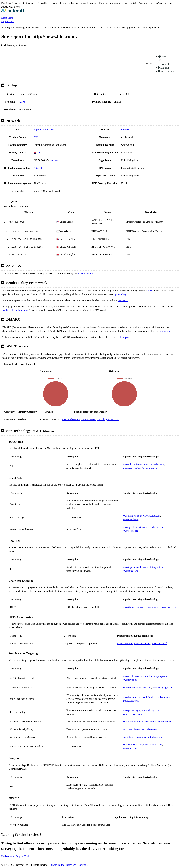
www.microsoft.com (133, 464)
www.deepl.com (130, 519)
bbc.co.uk (126, 130)
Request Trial (22, 856)
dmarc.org (165, 331)
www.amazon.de (163, 722)
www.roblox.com (152, 516)
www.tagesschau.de (132, 567)
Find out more (8, 856)
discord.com (145, 688)
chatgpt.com (129, 737)
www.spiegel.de (130, 571)
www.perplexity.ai (131, 710)
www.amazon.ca (142, 643)
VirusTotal (53, 160)
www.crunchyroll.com (153, 527)
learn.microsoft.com (132, 714)
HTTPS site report (86, 274)
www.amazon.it (130, 722)
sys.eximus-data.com (154, 464)
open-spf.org (120, 294)
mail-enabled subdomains (15, 310)
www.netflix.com (131, 676)
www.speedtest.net (132, 527)
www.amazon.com (149, 607)
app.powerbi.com (131, 729)
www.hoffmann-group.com (154, 676)
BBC (36, 137)
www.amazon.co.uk (132, 516)
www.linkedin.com (132, 697)
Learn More (7, 18)
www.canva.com (168, 607)
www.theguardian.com (108, 419)
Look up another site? (16, 45)
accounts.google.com (163, 688)
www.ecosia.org (130, 531)
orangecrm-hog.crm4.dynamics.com (140, 468)
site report (123, 300)
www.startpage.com (132, 745)
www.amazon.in (125, 643)
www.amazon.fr (159, 643)
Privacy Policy (57, 865)
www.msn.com (88, 419)
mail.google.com (151, 697)
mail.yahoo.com (149, 729)
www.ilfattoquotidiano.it (155, 567)
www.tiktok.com (131, 607)
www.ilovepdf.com (153, 745)
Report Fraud (8, 21)
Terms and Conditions (77, 865)
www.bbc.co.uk (130, 688)
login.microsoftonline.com (149, 737)
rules (150, 291)
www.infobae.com (71, 419)
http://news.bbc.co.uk (44, 130)
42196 (22, 102)
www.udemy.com (150, 710)
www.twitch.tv (130, 680)
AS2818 (38, 168)
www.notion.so (130, 748)
